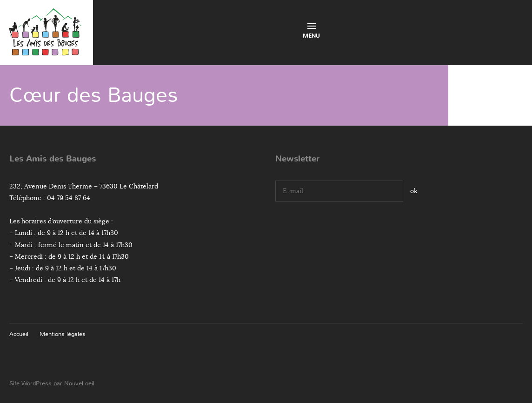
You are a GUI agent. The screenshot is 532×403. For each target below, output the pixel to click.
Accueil (19, 334)
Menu (311, 31)
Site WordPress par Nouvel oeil (52, 383)
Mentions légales (63, 334)
